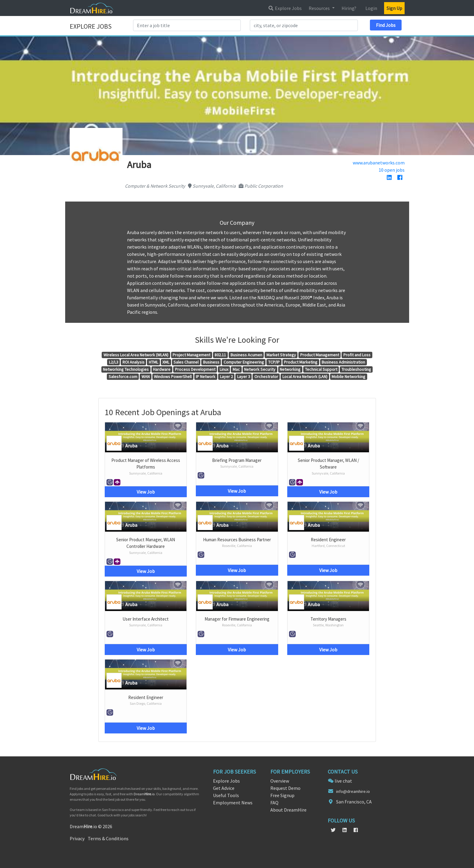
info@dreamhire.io (353, 791)
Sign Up (394, 8)
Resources (320, 8)
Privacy (77, 838)
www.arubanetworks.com (379, 163)
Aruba (131, 446)
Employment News (233, 803)
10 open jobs (392, 170)
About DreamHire (288, 810)
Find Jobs (386, 25)
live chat (343, 781)
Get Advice (224, 788)
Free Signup (282, 795)
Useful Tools (226, 795)
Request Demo (285, 788)
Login (371, 8)
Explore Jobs (285, 8)
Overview (280, 781)
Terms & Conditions (108, 838)
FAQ (274, 803)
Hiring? (349, 8)
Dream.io (144, 794)
